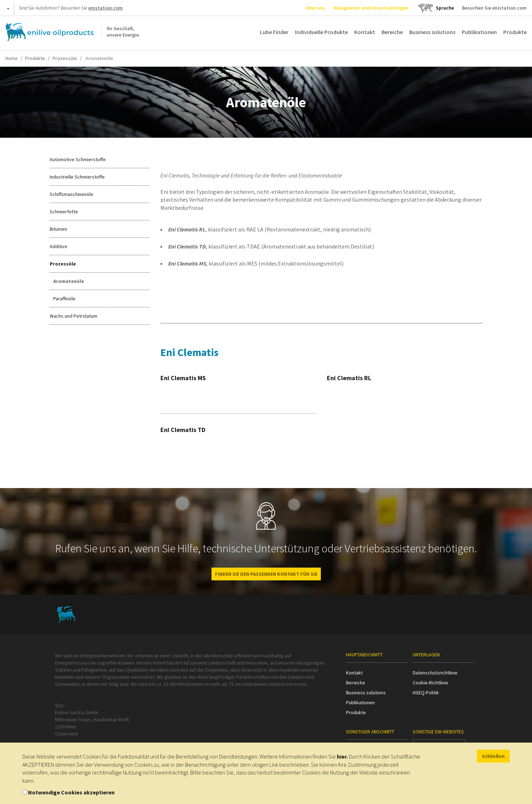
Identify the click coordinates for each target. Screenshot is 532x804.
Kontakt (365, 32)
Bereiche (392, 32)
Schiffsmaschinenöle (72, 194)
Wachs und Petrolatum (73, 316)
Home (12, 58)
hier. (342, 756)
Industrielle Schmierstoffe (77, 177)
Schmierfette (64, 212)
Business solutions (432, 32)
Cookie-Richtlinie (430, 683)
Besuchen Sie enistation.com (494, 8)
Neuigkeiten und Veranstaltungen (371, 8)
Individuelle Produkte (321, 32)
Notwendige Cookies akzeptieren (71, 792)
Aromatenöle (69, 281)
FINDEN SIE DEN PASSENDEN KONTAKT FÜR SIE (266, 574)
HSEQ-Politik (426, 693)
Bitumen (58, 229)
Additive (59, 246)
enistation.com (106, 8)
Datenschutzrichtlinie (435, 673)
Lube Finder (274, 32)
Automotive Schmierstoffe (78, 159)
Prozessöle (65, 58)
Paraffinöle (64, 299)
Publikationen (479, 32)
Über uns (316, 8)
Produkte (515, 32)
